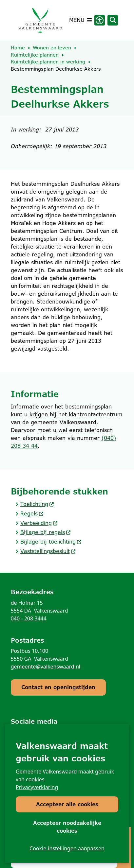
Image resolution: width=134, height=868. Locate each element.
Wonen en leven (52, 48)
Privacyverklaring (37, 787)
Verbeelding (39, 523)
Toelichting (37, 504)
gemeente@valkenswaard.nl (46, 667)
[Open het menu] (80, 20)
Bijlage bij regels (46, 532)
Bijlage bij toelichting (51, 542)
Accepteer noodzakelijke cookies (67, 827)
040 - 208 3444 (29, 618)
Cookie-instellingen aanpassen (67, 848)
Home (18, 48)
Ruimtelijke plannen (35, 55)
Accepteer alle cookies (67, 804)
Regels (32, 514)
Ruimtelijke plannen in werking (48, 62)
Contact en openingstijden (58, 687)
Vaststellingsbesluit (48, 551)
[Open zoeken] (113, 20)
